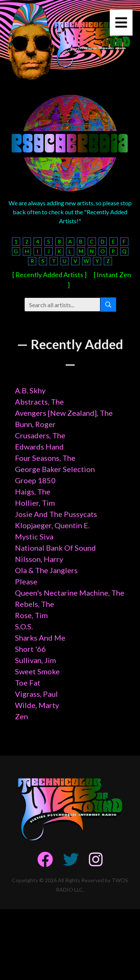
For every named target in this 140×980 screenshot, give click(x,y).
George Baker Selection (55, 469)
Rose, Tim (31, 615)
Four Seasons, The (45, 458)
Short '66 (30, 649)
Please (26, 581)
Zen (21, 716)
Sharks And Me (40, 638)
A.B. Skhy (30, 390)
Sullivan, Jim (35, 660)
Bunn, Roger (35, 424)
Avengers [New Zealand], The (64, 413)
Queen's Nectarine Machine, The (70, 593)
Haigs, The (33, 491)
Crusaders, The (40, 435)
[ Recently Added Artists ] (49, 275)
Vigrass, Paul (36, 694)
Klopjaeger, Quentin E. (52, 525)
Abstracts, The (39, 402)
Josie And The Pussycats (56, 514)
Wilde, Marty (37, 705)
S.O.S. (24, 626)
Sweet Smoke (37, 671)
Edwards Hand (39, 447)
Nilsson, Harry (39, 559)
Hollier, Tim (35, 503)
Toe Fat (28, 683)
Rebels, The (35, 604)
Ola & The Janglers (46, 570)
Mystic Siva (34, 536)
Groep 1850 (35, 480)
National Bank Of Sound (55, 548)
